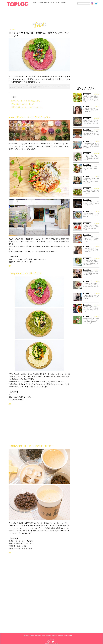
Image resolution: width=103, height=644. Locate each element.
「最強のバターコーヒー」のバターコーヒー (27, 107)
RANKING (63, 3)
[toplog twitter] (97, 3)
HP (10, 266)
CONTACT (60, 636)
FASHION (35, 3)
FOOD (52, 3)
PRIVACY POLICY (68, 636)
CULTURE (57, 3)
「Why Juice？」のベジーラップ (22, 104)
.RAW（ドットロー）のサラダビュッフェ (25, 101)
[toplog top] (18, 4)
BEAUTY (41, 3)
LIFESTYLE (47, 3)
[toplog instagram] (93, 3)
